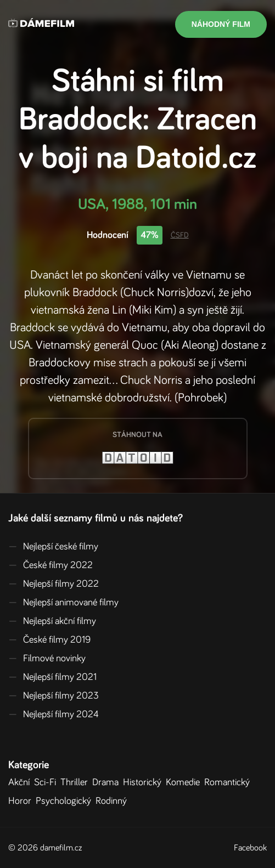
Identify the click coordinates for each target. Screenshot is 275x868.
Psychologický (66, 801)
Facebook (250, 848)
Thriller (76, 782)
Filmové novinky (47, 659)
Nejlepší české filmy (53, 547)
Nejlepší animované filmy (63, 603)
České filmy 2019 (49, 640)
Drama (108, 782)
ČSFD (180, 235)
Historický (144, 782)
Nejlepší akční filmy (52, 621)
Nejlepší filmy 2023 (54, 696)
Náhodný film (221, 24)
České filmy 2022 (50, 565)
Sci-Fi (47, 782)
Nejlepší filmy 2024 (54, 714)
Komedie (185, 782)
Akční (21, 782)
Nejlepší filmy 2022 (54, 584)
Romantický (229, 782)
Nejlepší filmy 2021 (52, 677)
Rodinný (113, 801)
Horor (22, 801)
